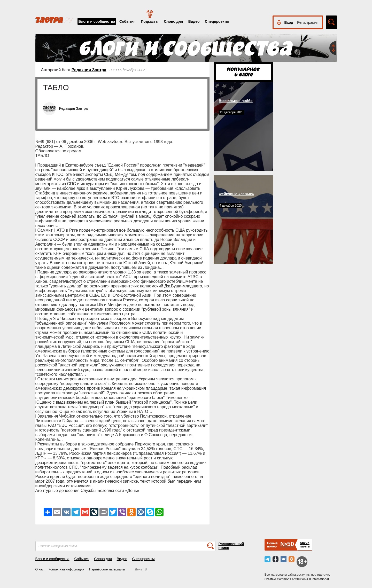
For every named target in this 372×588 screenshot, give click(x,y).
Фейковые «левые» (236, 194)
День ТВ (141, 569)
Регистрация (308, 22)
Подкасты (150, 21)
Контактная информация (66, 569)
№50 (287, 544)
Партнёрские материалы (107, 569)
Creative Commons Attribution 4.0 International (297, 579)
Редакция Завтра (89, 70)
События (127, 21)
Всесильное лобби (236, 101)
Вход (289, 22)
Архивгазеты (305, 545)
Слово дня (173, 21)
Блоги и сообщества (97, 21)
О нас (40, 569)
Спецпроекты (217, 21)
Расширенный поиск (231, 546)
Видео (194, 21)
